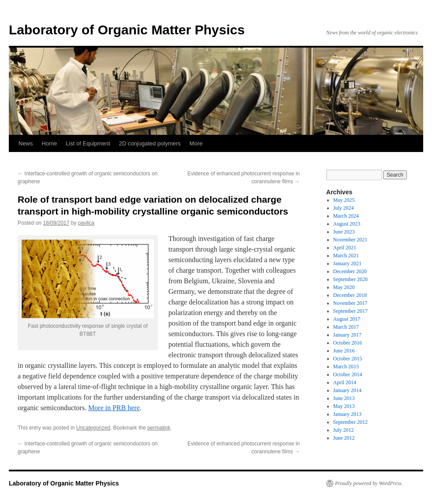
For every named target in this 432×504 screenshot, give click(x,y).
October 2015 (348, 359)
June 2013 (344, 398)
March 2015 (346, 367)
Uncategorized (93, 428)
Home (50, 143)
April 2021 (345, 248)
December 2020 (350, 271)
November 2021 (350, 240)
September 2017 (350, 311)
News (26, 143)
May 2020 (344, 287)
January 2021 (347, 263)
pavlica (86, 223)
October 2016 (348, 343)
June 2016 (344, 351)
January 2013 (347, 414)
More (196, 143)
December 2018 (350, 295)
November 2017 (350, 303)
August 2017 (347, 319)
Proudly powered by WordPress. (369, 483)
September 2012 (350, 422)
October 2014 (348, 374)
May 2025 (344, 200)
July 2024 (344, 208)
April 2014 (345, 382)
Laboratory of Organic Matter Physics (127, 30)
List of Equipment (88, 143)
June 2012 (344, 438)
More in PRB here (114, 408)
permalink (159, 428)
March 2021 (346, 256)
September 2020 (350, 279)
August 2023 (347, 224)
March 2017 (346, 327)
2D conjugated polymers (150, 143)
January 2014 (347, 390)
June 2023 (344, 232)
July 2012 (344, 430)
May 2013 (344, 406)
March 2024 (346, 216)
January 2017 (347, 335)
